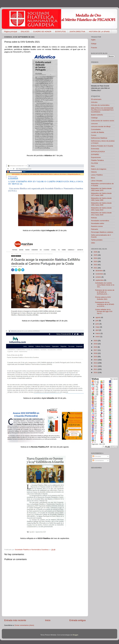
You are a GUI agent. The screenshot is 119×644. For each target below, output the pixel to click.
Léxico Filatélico (97, 175)
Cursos (94, 135)
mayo (98, 327)
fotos (93, 166)
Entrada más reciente (15, 620)
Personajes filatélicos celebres (102, 232)
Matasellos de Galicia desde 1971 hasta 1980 (101, 194)
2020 (96, 341)
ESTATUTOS (60, 31)
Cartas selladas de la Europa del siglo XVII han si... (104, 311)
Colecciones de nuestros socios (103, 121)
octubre (99, 277)
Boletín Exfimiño (97, 115)
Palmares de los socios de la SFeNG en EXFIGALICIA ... (105, 292)
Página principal (11, 31)
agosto (98, 317)
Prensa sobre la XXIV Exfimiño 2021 (103, 298)
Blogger (75, 635)
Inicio (48, 620)
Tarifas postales (97, 240)
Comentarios (98, 461)
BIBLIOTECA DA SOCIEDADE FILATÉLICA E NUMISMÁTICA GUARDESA (102, 110)
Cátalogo (94, 118)
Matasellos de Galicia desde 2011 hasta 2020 (101, 214)
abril (97, 330)
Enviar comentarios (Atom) (24, 625)
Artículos (94, 102)
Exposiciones (96, 157)
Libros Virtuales (97, 181)
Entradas (97, 456)
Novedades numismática (100, 221)
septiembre (100, 280)
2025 (96, 255)
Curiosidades (96, 129)
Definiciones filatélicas (99, 138)
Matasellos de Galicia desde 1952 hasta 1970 (101, 189)
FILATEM (94, 163)
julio (97, 321)
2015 (96, 357)
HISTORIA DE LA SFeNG (99, 31)
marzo (98, 333)
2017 (96, 350)
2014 (96, 360)
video (93, 243)
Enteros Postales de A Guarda (102, 146)
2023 (96, 261)
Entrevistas (95, 149)
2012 (96, 366)
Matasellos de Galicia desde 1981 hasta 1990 (101, 199)
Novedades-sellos (98, 223)
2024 (96, 258)
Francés (94, 48)
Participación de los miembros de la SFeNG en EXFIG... (105, 304)
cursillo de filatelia (98, 132)
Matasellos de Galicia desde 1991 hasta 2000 (101, 204)
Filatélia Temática (97, 160)
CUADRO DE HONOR (42, 31)
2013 (96, 363)
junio (98, 324)
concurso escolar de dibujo (101, 126)
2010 (96, 372)
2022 (96, 265)
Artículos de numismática (100, 105)
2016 (96, 353)
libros (93, 178)
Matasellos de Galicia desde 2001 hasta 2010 (101, 209)
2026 (96, 252)
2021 (96, 268)
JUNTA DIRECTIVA (77, 31)
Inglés (93, 40)
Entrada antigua (78, 620)
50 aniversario (96, 99)
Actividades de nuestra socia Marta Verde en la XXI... (105, 285)
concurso (94, 124)
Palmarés (95, 229)
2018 (96, 347)
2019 (96, 344)
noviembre (100, 274)
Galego (94, 44)
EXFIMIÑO (95, 154)
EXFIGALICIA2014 (98, 152)
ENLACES (25, 31)
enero (98, 337)
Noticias (94, 218)
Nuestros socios (97, 226)
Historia (94, 172)
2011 (96, 369)
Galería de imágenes (99, 169)
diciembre (99, 271)
